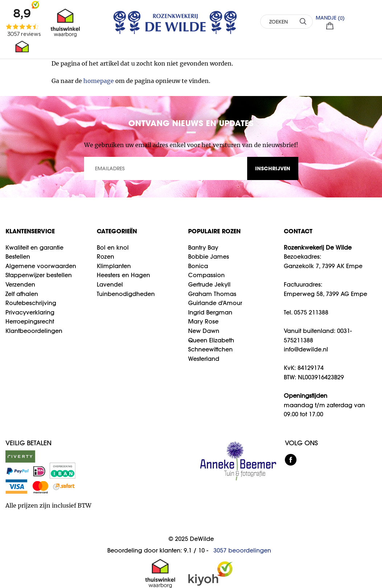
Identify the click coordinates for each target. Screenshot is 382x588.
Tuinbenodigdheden (126, 294)
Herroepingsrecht (30, 321)
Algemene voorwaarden (41, 266)
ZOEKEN (303, 21)
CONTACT (298, 231)
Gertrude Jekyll (209, 284)
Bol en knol (113, 247)
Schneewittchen (210, 349)
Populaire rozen (214, 231)
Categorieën (117, 231)
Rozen (105, 257)
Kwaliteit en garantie (34, 247)
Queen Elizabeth (211, 340)
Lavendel (110, 284)
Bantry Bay (203, 247)
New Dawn (204, 331)
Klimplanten (114, 266)
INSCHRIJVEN (273, 168)
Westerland (204, 359)
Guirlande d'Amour (215, 303)
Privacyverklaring (30, 312)
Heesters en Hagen (123, 275)
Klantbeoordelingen (34, 331)
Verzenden (20, 284)
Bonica (198, 266)
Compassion (206, 275)
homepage (99, 81)
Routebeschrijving (31, 303)
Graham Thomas (212, 294)
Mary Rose (203, 321)
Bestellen (18, 257)
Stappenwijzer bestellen (39, 275)
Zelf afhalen (22, 294)
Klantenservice (30, 231)
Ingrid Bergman (210, 312)
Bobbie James (209, 257)
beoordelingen (242, 550)
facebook (291, 460)
